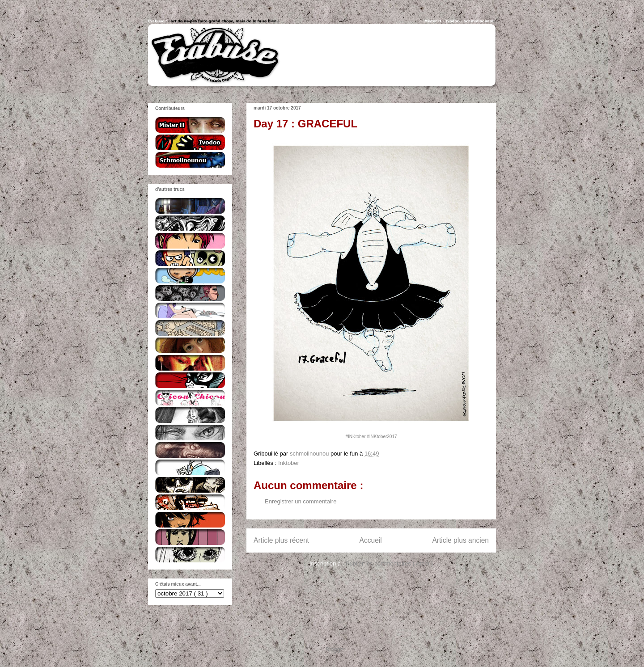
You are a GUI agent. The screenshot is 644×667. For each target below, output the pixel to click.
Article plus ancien (460, 540)
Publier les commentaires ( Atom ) (389, 564)
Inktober (289, 463)
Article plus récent (281, 540)
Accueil (371, 540)
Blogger (335, 649)
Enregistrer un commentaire (301, 501)
